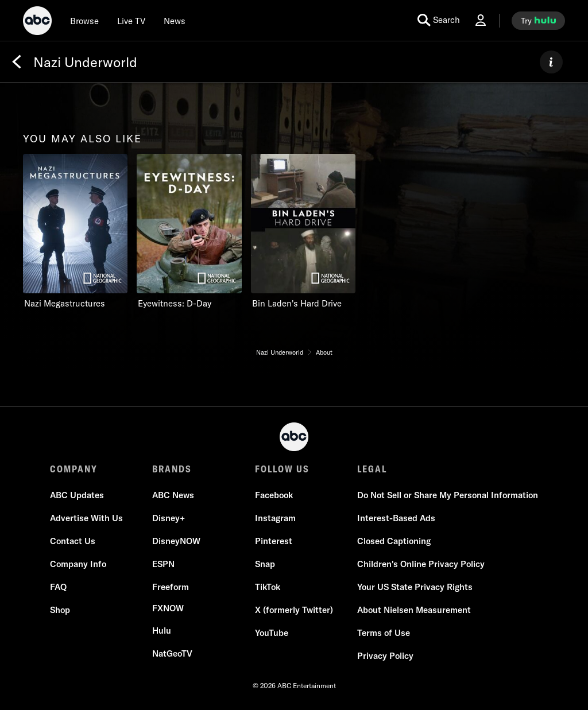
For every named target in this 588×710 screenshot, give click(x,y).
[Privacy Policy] (385, 656)
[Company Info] (78, 564)
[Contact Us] (73, 541)
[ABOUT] (551, 62)
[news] (175, 21)
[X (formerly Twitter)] (294, 610)
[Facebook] (274, 495)
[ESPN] (163, 564)
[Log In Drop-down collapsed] (481, 20)
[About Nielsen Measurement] (414, 610)
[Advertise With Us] (86, 518)
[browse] (84, 21)
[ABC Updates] (77, 495)
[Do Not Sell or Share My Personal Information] (448, 495)
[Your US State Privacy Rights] (415, 587)
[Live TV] (131, 21)
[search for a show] (439, 20)
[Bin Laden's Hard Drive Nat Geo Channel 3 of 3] (303, 232)
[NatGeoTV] (172, 654)
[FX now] (168, 608)
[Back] (17, 62)
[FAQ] (58, 587)
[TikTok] (268, 587)
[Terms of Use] (384, 633)
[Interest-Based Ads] (396, 518)
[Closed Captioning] (394, 541)
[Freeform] (171, 587)
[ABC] (37, 22)
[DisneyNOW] (176, 541)
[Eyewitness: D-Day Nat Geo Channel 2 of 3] (189, 232)
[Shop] (60, 610)
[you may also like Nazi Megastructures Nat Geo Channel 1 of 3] (75, 232)
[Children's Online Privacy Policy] (421, 564)
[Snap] (265, 564)
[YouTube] (272, 633)
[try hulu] (538, 21)
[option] (75, 234)
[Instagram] (275, 518)
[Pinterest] (274, 541)
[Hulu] (162, 631)
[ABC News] (173, 495)
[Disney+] (169, 518)
